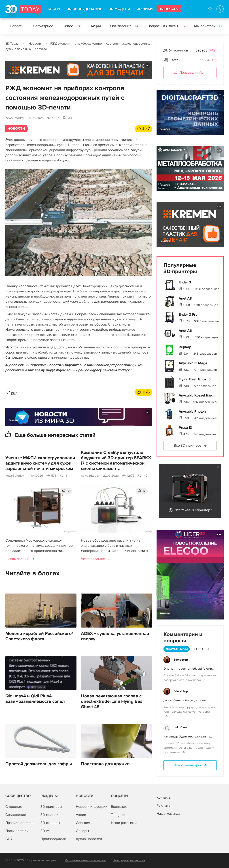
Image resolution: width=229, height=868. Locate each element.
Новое (72, 26)
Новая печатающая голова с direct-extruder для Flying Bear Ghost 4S (112, 701)
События (83, 823)
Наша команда (168, 814)
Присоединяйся (190, 73)
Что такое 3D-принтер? (193, 510)
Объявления (124, 26)
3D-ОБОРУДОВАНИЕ (84, 9)
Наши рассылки (124, 823)
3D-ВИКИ (145, 9)
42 (146, 476)
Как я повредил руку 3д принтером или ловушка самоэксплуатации (189, 709)
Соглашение (16, 815)
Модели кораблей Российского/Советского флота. (39, 636)
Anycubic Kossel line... (197, 395)
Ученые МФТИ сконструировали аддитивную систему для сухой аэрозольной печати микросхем (40, 463)
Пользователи (17, 831)
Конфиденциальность (129, 860)
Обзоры (82, 831)
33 (70, 118)
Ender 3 (185, 282)
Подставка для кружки (105, 764)
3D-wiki (46, 831)
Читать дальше (17, 559)
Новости (17, 26)
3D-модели (49, 815)
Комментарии (177, 649)
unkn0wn (180, 727)
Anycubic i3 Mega (193, 363)
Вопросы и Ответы (166, 26)
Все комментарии (188, 765)
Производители (53, 839)
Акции (96, 26)
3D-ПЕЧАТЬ (168, 9)
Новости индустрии (92, 807)
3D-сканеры (50, 823)
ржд (14, 393)
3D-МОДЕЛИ (120, 9)
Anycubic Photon (192, 411)
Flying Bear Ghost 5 (195, 379)
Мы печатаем (208, 26)
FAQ (9, 839)
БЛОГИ (54, 9)
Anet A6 (185, 331)
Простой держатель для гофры (39, 764)
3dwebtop (181, 660)
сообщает (13, 160)
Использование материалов (85, 860)
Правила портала (19, 823)
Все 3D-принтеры (188, 446)
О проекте (14, 807)
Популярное (43, 26)
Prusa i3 (185, 428)
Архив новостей (89, 839)
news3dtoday (15, 118)
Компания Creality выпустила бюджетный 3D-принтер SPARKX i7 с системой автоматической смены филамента (116, 461)
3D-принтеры (51, 807)
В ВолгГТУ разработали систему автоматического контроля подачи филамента (189, 748)
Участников (179, 50)
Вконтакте (119, 807)
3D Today (12, 44)
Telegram (118, 815)
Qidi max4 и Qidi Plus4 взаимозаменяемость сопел (35, 699)
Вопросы (201, 649)
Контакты (164, 797)
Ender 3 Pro (188, 315)
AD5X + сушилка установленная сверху (115, 636)
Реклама (14, 73)
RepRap (185, 347)
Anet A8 (185, 298)
